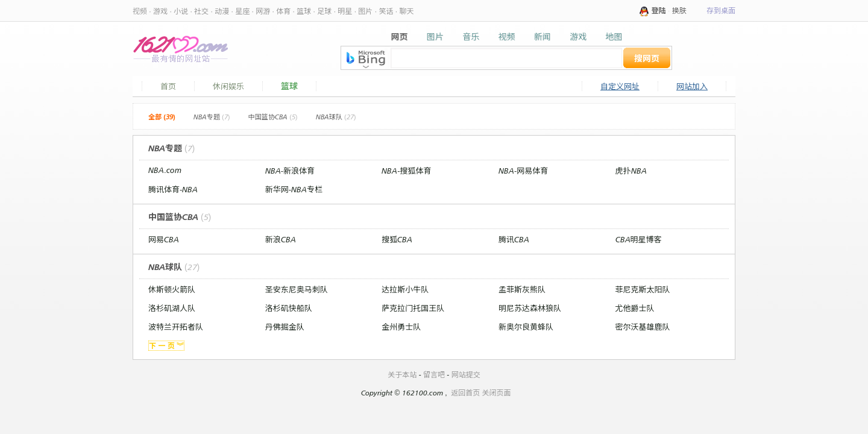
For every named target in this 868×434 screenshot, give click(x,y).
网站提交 (466, 375)
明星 (345, 11)
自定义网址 (620, 86)
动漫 (222, 11)
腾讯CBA (514, 239)
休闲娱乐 (228, 86)
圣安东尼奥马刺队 (297, 289)
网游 (263, 11)
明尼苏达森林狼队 (530, 308)
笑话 (386, 11)
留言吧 (434, 375)
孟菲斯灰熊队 (522, 289)
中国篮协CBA (273, 117)
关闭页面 (497, 393)
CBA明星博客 (639, 239)
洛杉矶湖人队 (172, 308)
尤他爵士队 (635, 308)
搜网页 (647, 58)
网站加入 (692, 86)
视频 (140, 11)
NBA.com (165, 170)
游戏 (160, 11)
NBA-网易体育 (523, 171)
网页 (400, 36)
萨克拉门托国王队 (413, 308)
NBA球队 (336, 117)
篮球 (304, 11)
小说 (181, 11)
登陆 (659, 11)
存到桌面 (721, 11)
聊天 (406, 11)
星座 (242, 11)
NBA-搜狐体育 (406, 171)
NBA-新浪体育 (290, 171)
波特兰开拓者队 (176, 327)
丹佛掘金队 (285, 327)
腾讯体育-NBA (173, 189)
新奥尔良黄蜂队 (526, 327)
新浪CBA (281, 239)
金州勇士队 (401, 327)
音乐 (471, 36)
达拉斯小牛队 (405, 289)
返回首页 (465, 393)
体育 (283, 11)
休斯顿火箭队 (172, 289)
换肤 (679, 11)
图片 (365, 11)
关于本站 (402, 375)
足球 (324, 11)
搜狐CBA (397, 239)
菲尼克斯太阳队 (643, 289)
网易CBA (164, 239)
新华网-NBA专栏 (294, 189)
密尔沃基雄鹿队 (643, 327)
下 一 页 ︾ (166, 346)
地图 (614, 36)
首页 (168, 86)
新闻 (542, 36)
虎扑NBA (631, 171)
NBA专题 (212, 117)
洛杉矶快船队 (289, 308)
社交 (201, 11)
